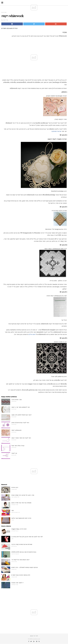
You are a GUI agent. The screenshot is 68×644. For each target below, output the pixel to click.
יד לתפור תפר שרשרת (17, 583)
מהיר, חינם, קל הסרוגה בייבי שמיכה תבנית (23, 495)
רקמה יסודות (4, 12)
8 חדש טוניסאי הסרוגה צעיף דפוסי (21, 575)
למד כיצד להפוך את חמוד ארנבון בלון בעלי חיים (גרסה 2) (27, 537)
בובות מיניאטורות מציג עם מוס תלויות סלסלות (24, 552)
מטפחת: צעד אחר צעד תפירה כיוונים (21, 503)
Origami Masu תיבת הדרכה (19, 529)
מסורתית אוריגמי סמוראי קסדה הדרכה (22, 544)
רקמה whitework (16, 430)
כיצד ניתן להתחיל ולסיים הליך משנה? (21, 415)
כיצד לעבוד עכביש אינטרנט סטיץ (20, 423)
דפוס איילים (32, 334)
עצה (13, 510)
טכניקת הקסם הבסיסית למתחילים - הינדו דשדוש (25, 567)
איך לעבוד (14, 453)
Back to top (34, 636)
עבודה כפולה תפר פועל (18, 446)
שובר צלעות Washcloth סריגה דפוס (21, 518)
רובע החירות (15, 487)
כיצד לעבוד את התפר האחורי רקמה (21, 438)
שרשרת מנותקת (56, 131)
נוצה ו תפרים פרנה (17, 400)
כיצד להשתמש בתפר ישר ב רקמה (21, 407)
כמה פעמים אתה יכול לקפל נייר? (20, 560)
